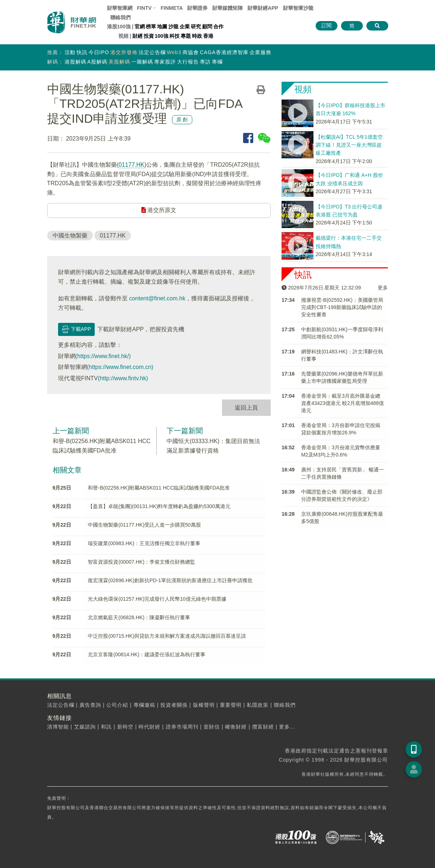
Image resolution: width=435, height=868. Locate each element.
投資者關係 (174, 705)
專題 (186, 36)
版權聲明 (204, 705)
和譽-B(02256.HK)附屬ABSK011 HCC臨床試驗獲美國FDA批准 (159, 488)
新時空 (125, 727)
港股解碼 (75, 62)
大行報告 (188, 62)
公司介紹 (117, 705)
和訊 (106, 727)
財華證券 (197, 8)
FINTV (144, 8)
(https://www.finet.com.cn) (120, 367)
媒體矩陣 (227, 8)
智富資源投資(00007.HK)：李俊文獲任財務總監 (141, 562)
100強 (162, 36)
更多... (287, 727)
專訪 (205, 62)
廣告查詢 (90, 705)
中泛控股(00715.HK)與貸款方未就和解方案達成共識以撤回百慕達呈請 (167, 636)
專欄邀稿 (144, 705)
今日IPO (99, 52)
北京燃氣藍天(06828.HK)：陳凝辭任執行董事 (139, 617)
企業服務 (260, 52)
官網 (140, 27)
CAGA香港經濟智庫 (224, 52)
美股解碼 (119, 62)
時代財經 (149, 727)
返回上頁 (246, 408)
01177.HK (132, 165)
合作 (218, 27)
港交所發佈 (124, 52)
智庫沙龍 (298, 8)
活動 (70, 52)
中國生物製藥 (70, 236)
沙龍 (173, 27)
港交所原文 (159, 210)
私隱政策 (258, 705)
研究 (196, 27)
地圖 (162, 27)
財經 (138, 36)
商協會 (191, 52)
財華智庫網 (120, 8)
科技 (175, 36)
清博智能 (58, 727)
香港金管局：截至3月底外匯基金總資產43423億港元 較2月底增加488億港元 (342, 403)
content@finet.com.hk (157, 298)
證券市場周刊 (182, 727)
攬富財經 (263, 727)
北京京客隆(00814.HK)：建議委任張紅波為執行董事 (147, 654)
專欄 (217, 62)
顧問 (207, 27)
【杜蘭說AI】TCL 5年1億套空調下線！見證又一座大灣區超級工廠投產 (349, 145)
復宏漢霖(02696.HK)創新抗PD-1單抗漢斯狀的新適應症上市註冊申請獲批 (170, 580)
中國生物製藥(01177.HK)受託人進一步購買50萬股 (144, 525)
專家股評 (165, 62)
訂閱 (327, 25)
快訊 (82, 52)
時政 (197, 36)
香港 (208, 36)
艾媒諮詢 (85, 727)
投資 (149, 36)
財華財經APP (263, 8)
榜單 (151, 27)
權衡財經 (236, 727)
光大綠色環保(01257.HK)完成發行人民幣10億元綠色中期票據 (157, 599)
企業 (185, 27)
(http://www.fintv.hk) (123, 378)
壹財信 (212, 727)
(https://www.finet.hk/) (103, 356)
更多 (383, 288)
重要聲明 (231, 705)
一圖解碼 (142, 62)
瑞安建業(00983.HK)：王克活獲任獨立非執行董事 (144, 543)
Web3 (174, 52)
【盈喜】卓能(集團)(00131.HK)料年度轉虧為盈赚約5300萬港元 (159, 506)
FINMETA (172, 8)
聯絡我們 (120, 17)
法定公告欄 (152, 52)
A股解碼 (97, 62)
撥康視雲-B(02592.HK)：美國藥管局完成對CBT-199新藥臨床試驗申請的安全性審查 (342, 307)
